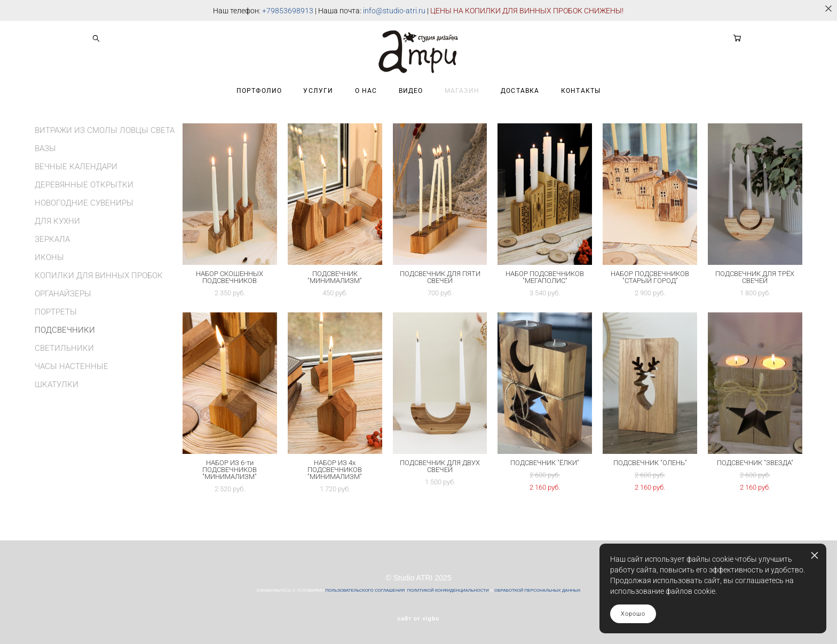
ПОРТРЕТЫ (56, 312)
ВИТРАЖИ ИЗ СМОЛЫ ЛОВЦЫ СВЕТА (105, 130)
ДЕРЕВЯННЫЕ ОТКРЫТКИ (84, 185)
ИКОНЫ (49, 257)
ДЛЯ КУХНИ (57, 221)
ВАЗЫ (45, 148)
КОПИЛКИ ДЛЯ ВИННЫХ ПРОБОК (99, 276)
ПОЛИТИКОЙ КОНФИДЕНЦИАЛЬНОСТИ (448, 590)
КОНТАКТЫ (581, 91)
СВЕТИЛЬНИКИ (64, 348)
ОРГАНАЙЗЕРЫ (63, 294)
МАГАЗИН (462, 91)
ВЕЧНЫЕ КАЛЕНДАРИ (76, 167)
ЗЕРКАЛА (52, 239)
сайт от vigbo (418, 619)
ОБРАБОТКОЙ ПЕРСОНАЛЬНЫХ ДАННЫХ (538, 590)
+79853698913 (288, 11)
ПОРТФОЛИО (259, 91)
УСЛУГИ (318, 91)
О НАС (366, 91)
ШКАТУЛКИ (57, 384)
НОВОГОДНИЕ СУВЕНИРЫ (84, 203)
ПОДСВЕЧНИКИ (65, 330)
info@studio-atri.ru (394, 11)
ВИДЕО (411, 91)
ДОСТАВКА (520, 91)
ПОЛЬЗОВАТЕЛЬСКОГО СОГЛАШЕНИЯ (365, 590)
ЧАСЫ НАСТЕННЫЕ (72, 366)
